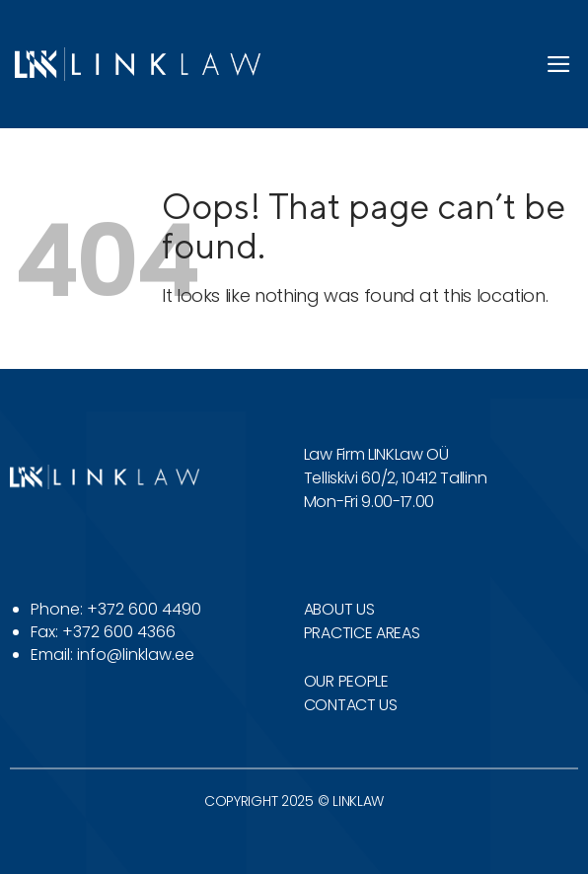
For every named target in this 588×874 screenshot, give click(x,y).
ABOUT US (339, 609)
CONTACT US (351, 705)
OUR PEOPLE (346, 681)
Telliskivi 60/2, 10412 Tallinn (395, 478)
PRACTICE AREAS (362, 633)
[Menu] (559, 64)
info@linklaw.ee (136, 655)
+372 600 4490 (144, 609)
